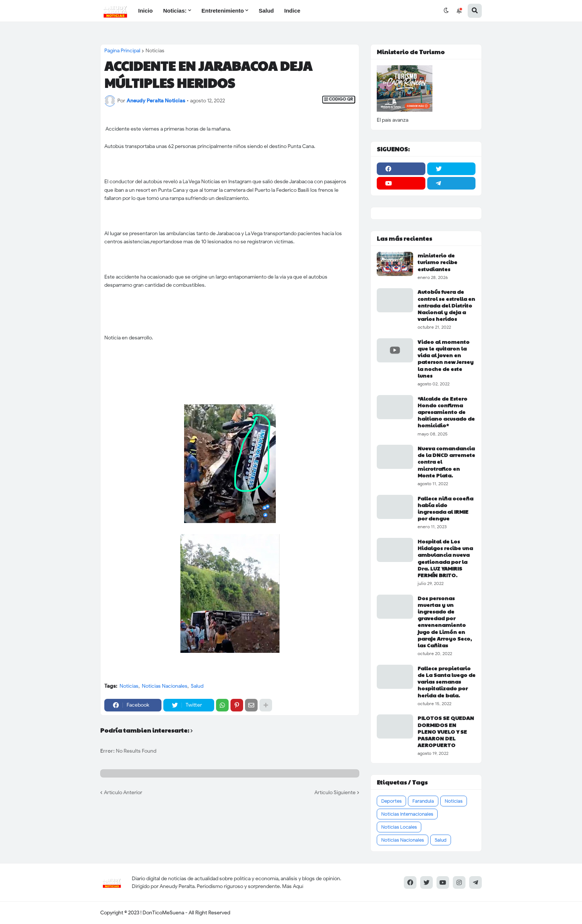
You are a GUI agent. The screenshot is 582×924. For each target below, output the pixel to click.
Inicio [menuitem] (145, 11)
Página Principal (122, 51)
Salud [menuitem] (266, 11)
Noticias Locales (399, 827)
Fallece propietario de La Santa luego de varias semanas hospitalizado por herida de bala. (447, 682)
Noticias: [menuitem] (175, 11)
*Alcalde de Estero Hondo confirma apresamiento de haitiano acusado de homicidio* (446, 412)
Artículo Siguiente (335, 793)
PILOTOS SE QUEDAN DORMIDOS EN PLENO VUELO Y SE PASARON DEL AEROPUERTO (446, 731)
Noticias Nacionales (165, 686)
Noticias (155, 51)
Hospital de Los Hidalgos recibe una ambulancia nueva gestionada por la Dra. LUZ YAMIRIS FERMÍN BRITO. (445, 558)
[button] (446, 11)
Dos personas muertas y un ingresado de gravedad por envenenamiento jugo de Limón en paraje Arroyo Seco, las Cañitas (445, 622)
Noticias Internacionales (407, 814)
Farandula (423, 801)
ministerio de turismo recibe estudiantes (437, 262)
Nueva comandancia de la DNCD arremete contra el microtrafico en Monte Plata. (446, 462)
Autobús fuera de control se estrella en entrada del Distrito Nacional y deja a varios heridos (446, 305)
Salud (197, 686)
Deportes (391, 801)
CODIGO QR (339, 99)
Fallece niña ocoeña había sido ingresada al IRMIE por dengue (445, 508)
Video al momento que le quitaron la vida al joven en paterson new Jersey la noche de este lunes (446, 359)
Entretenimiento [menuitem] (223, 11)
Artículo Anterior (123, 793)
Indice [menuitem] (292, 11)
